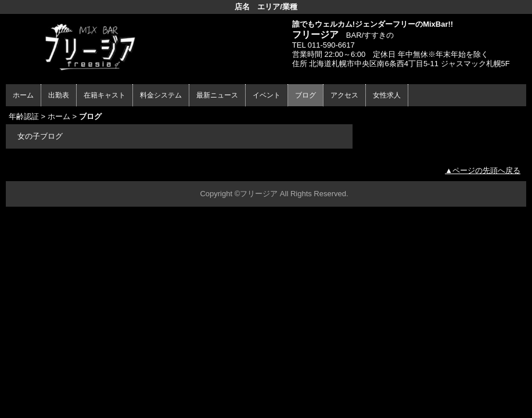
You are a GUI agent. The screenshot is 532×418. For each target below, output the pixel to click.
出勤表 (59, 95)
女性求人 (387, 95)
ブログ (305, 95)
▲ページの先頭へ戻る (483, 170)
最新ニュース (217, 95)
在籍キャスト (105, 95)
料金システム (161, 95)
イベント (267, 95)
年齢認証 (24, 116)
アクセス (344, 95)
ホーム (23, 95)
